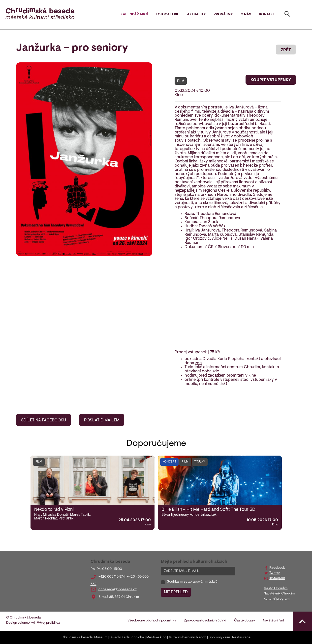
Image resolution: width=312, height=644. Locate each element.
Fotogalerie (167, 15)
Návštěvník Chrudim (279, 594)
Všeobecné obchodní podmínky (152, 621)
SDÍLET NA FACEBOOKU (44, 420)
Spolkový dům (219, 638)
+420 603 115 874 (112, 577)
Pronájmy (223, 15)
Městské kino (156, 638)
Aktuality (196, 15)
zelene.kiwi (26, 623)
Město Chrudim (276, 589)
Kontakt (267, 15)
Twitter (275, 573)
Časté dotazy (245, 621)
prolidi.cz (53, 623)
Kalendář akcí (134, 15)
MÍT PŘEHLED (176, 592)
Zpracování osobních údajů (205, 621)
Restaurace (241, 638)
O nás (246, 15)
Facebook (277, 568)
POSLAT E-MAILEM (102, 420)
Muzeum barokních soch (187, 638)
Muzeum (101, 638)
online (190, 380)
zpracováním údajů (203, 582)
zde (198, 363)
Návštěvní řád (273, 621)
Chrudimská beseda (77, 638)
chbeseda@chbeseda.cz (118, 590)
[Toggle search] (287, 15)
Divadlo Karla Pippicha (127, 638)
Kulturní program (277, 599)
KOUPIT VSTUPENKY (271, 80)
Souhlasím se (192, 582)
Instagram (277, 578)
